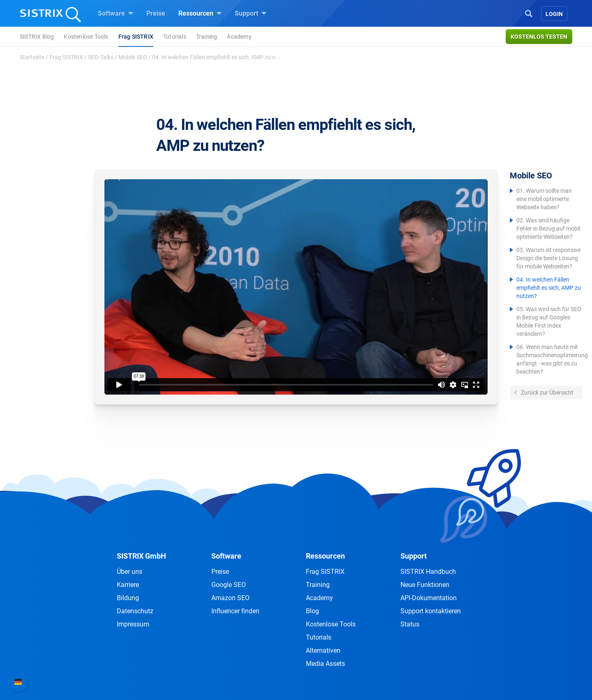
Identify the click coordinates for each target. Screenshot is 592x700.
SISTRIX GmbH (141, 556)
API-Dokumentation (429, 598)
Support (251, 13)
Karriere (128, 585)
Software (116, 13)
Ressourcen (200, 13)
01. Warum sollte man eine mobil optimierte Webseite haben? (544, 199)
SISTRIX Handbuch (428, 572)
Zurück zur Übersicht (547, 393)
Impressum (133, 624)
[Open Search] (529, 13)
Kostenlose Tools (86, 37)
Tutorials (175, 37)
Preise (156, 13)
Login (554, 14)
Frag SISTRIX (136, 37)
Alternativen (323, 650)
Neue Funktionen (425, 585)
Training (207, 37)
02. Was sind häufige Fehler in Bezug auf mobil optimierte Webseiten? (548, 229)
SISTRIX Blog (37, 37)
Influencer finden (235, 611)
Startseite (32, 57)
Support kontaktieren (431, 611)
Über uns (129, 572)
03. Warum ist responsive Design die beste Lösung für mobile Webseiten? (548, 258)
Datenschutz (135, 611)
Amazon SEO (230, 598)
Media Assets (325, 664)
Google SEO (229, 585)
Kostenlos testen (539, 37)
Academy (239, 37)
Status (410, 624)
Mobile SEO (133, 57)
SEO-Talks (101, 57)
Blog (312, 611)
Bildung (128, 598)
